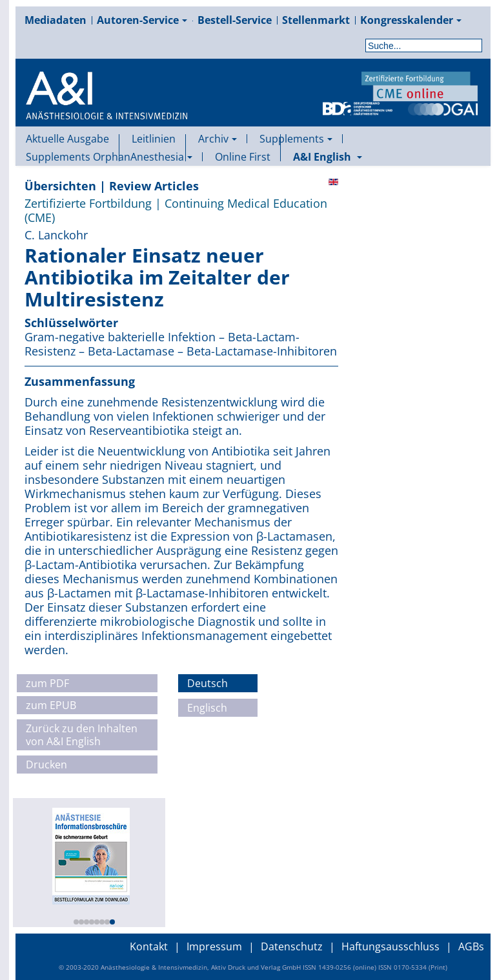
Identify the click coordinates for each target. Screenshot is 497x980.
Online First (243, 157)
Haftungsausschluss (391, 946)
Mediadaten (56, 20)
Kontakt (149, 946)
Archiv (218, 139)
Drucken (46, 765)
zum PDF (47, 683)
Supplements (296, 139)
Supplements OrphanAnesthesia (109, 157)
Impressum (214, 946)
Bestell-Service (235, 20)
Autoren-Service (142, 20)
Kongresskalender (411, 20)
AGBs (471, 946)
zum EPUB (51, 705)
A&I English (328, 157)
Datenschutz (292, 946)
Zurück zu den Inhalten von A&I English (82, 735)
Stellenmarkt (316, 20)
